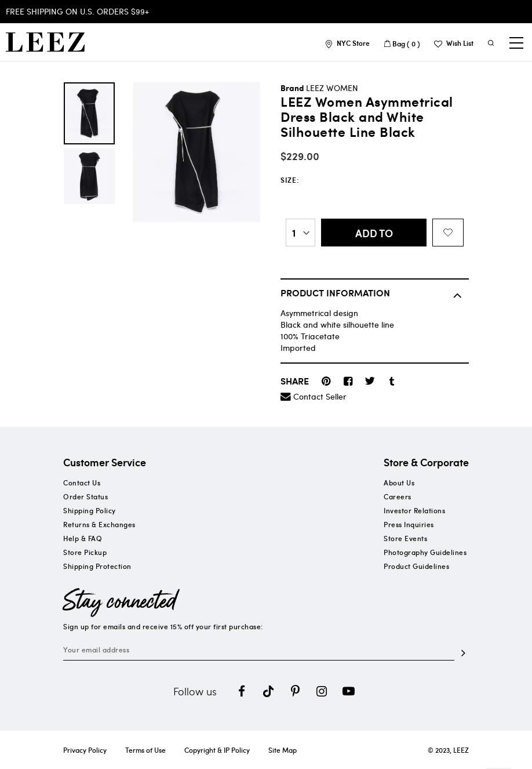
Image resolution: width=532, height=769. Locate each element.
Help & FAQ (83, 538)
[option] (89, 113)
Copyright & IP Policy (217, 750)
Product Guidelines (416, 566)
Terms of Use (145, 750)
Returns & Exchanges (99, 524)
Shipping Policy (90, 510)
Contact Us (82, 483)
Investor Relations (414, 510)
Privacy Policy (85, 750)
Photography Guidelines (425, 552)
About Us (399, 483)
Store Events (405, 538)
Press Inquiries (409, 524)
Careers (398, 496)
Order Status (85, 496)
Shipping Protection (97, 566)
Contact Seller (320, 396)
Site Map (283, 750)
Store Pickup (85, 552)
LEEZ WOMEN (332, 88)
